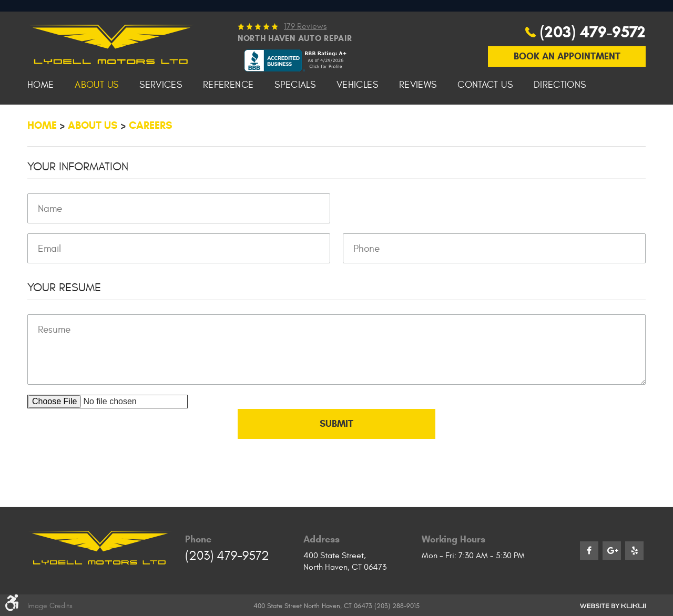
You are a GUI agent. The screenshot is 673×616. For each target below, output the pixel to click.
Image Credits (50, 605)
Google (612, 550)
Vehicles (357, 125)
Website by (613, 605)
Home (40, 125)
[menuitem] (40, 125)
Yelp (634, 550)
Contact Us (485, 125)
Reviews (418, 125)
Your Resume (64, 328)
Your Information (78, 207)
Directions (560, 125)
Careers (151, 165)
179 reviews (305, 66)
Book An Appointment (567, 96)
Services (161, 125)
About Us (96, 125)
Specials (295, 125)
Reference (228, 125)
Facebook (589, 550)
